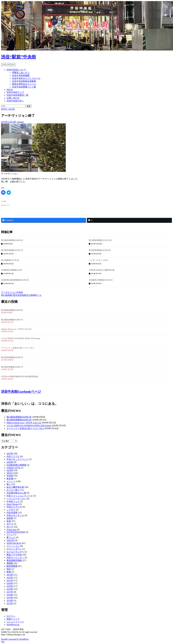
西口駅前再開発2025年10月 (100, 240)
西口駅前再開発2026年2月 (12, 357)
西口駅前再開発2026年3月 (12, 320)
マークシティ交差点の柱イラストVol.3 (17, 348)
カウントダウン (14, 549)
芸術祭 (10, 518)
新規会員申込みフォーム (24, 84)
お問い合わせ (13, 98)
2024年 (10, 470)
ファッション (13, 546)
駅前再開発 (12, 566)
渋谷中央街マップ (15, 92)
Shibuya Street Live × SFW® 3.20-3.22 (16, 329)
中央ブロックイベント (17, 459)
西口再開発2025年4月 (10, 260)
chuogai (20, 122)
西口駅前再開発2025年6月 (100, 250)
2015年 (12, 109)
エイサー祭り (13, 490)
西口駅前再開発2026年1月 (12, 367)
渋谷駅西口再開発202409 (12, 270)
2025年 (10, 454)
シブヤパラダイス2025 (98, 260)
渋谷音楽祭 (12, 512)
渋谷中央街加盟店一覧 (17, 95)
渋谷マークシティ (15, 558)
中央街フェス (13, 501)
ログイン (11, 616)
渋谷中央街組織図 (21, 75)
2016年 (10, 595)
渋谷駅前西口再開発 (16, 465)
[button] (33, 148)
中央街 (20, 292)
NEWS (10, 90)
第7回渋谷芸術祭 (14, 295)
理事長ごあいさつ (21, 73)
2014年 (10, 601)
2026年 (10, 462)
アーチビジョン (9, 292)
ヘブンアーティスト (16, 499)
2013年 (10, 603)
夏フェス (11, 537)
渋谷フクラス (13, 456)
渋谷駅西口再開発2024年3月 (101, 280)
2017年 (10, 592)
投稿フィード (13, 619)
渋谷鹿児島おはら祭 (16, 493)
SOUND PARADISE (16, 532)
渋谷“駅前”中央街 (19, 57)
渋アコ (10, 524)
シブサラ (11, 510)
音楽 (9, 521)
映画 (9, 572)
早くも (34, 295)
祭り (9, 484)
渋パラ (10, 527)
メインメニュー (8, 64)
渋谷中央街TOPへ (15, 101)
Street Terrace (13, 504)
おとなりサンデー (15, 552)
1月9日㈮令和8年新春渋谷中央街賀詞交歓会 (20, 377)
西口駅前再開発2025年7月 (12, 250)
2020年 (10, 583)
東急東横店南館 (14, 560)
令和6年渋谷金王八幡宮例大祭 (102, 270)
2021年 (10, 580)
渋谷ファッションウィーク (20, 496)
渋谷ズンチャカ (14, 507)
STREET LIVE (13, 468)
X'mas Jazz (11, 530)
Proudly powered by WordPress (15, 639)
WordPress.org (13, 625)
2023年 (10, 575)
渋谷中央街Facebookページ (21, 391)
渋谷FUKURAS (14, 543)
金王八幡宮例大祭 (15, 487)
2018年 (10, 589)
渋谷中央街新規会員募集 (24, 81)
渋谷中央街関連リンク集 (24, 87)
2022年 (10, 578)
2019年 (10, 586)
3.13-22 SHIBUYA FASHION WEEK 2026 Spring (21, 338)
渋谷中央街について (16, 70)
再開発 (10, 563)
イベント (11, 481)
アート (10, 535)
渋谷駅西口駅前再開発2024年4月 (15, 280)
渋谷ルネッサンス (15, 515)
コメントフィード (15, 622)
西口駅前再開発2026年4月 (12, 240)
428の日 (10, 540)
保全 (9, 569)
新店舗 (10, 478)
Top (3, 642)
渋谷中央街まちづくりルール (26, 78)
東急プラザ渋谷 (14, 555)
